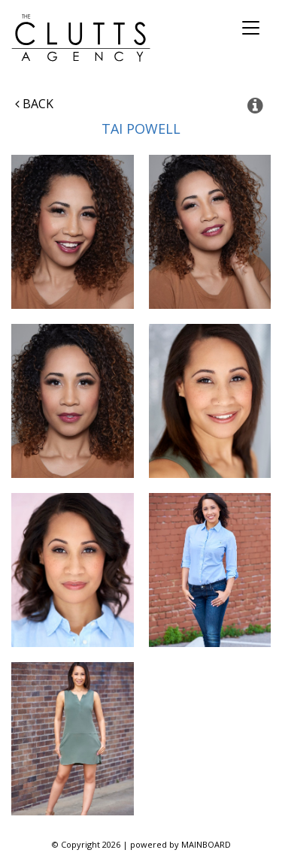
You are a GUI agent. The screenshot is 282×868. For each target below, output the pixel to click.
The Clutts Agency (81, 38)
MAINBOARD (206, 844)
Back (34, 104)
